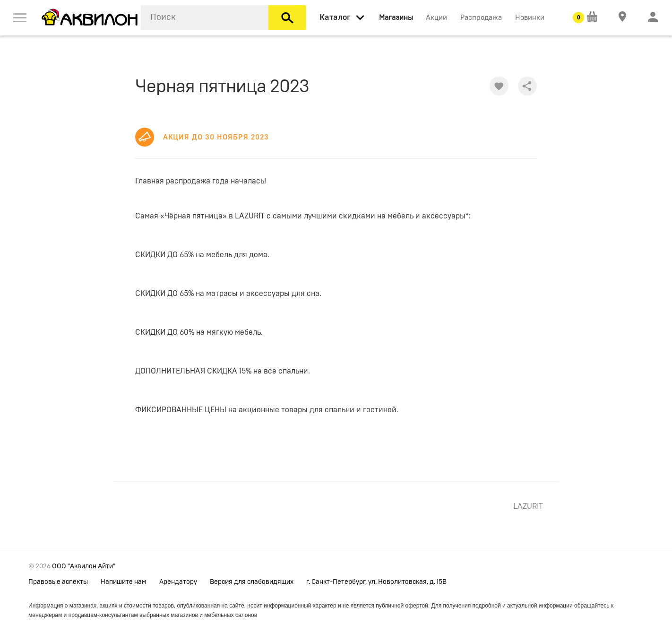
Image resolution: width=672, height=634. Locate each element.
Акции (436, 18)
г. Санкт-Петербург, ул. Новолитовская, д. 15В (376, 582)
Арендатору (178, 582)
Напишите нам (124, 582)
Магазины (396, 18)
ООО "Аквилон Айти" (84, 566)
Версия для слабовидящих (252, 582)
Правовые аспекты (58, 582)
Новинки (530, 18)
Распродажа (481, 18)
